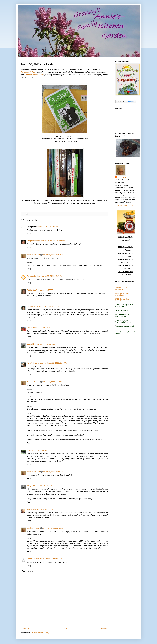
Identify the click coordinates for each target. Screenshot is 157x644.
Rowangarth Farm (29, 72)
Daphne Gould (33, 307)
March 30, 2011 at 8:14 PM (42, 451)
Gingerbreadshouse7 (35, 241)
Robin (29, 290)
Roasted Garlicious (35, 559)
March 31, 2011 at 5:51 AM (43, 509)
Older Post (103, 629)
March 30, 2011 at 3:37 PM (42, 290)
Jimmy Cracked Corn (34, 75)
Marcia (30, 509)
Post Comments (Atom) (40, 633)
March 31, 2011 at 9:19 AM (53, 559)
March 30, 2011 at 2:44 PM (55, 241)
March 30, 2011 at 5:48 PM (45, 344)
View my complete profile (125, 205)
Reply (29, 233)
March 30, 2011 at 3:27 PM (52, 276)
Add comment (28, 571)
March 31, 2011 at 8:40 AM (53, 528)
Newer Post (26, 629)
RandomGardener (34, 276)
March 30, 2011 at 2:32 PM (47, 227)
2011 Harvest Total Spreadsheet (122, 300)
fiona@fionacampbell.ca (37, 363)
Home (65, 629)
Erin (29, 328)
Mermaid (30, 344)
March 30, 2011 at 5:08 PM (41, 328)
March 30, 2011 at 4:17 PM (49, 307)
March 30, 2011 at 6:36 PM (53, 382)
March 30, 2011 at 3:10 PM (53, 255)
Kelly (29, 486)
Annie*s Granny (33, 255)
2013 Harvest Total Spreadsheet (122, 288)
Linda (29, 451)
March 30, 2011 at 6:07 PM (57, 363)
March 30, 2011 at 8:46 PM (53, 472)
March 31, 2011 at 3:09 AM (42, 486)
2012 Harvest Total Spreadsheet (122, 294)
